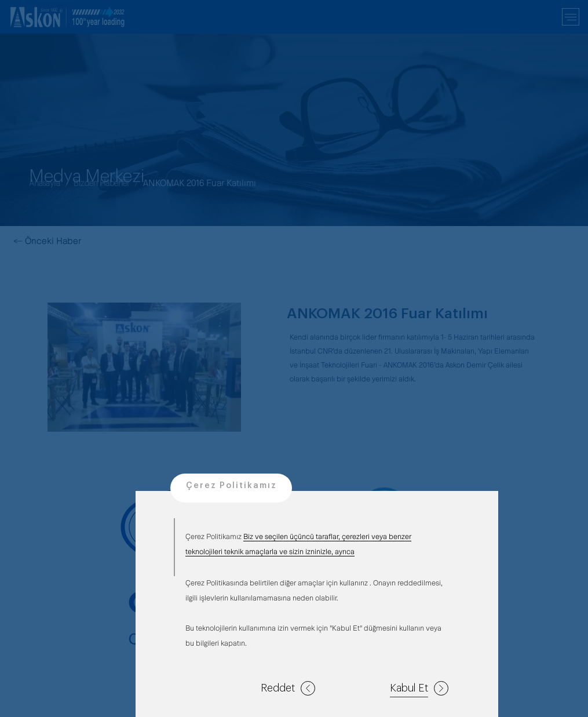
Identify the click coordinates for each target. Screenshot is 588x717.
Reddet (288, 688)
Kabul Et (419, 688)
